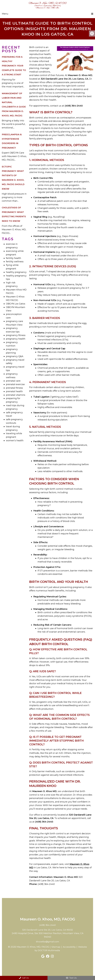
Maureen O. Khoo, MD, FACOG (47, 5)
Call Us (24, 978)
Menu (5, 14)
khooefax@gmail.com (48, 940)
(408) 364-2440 (47, 924)
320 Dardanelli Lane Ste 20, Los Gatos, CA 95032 (48, 928)
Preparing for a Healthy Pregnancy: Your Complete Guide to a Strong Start (14, 64)
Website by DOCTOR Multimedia (47, 949)
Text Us (71, 978)
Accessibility (74, 946)
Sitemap (60, 946)
